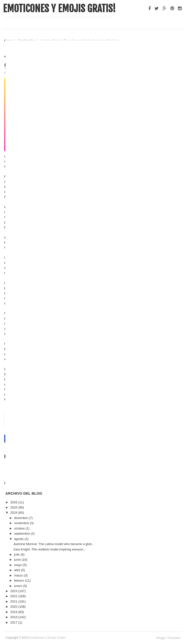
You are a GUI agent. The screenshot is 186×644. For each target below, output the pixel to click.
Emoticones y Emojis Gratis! (59, 9)
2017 (14, 622)
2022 (14, 596)
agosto (19, 539)
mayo (18, 565)
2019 (14, 612)
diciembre (22, 518)
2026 (14, 502)
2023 (14, 591)
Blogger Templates (169, 638)
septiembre (22, 533)
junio (18, 560)
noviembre (22, 523)
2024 (14, 513)
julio (17, 554)
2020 (14, 607)
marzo (19, 575)
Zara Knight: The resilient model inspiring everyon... (49, 549)
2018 (14, 617)
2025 (14, 507)
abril (18, 570)
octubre (20, 528)
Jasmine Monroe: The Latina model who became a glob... (54, 544)
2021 (14, 601)
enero (19, 586)
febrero (20, 581)
